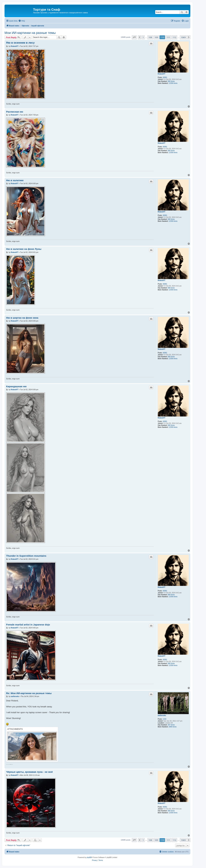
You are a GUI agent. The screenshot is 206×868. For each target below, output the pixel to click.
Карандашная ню (16, 386)
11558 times (173, 83)
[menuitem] (22, 21)
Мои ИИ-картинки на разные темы (30, 33)
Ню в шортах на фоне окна (22, 318)
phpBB (89, 857)
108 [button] (150, 37)
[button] (134, 37)
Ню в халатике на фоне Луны (24, 249)
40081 (165, 77)
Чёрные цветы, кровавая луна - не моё (29, 772)
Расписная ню (15, 112)
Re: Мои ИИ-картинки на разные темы (29, 693)
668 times (171, 81)
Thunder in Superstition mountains (26, 556)
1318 (165, 719)
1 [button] (143, 37)
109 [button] (156, 37)
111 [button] (168, 37)
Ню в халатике (15, 180)
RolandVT (162, 74)
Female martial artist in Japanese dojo (28, 625)
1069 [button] (183, 37)
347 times (171, 725)
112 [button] (174, 37)
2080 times (173, 727)
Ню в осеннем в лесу (20, 43)
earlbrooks (162, 715)
